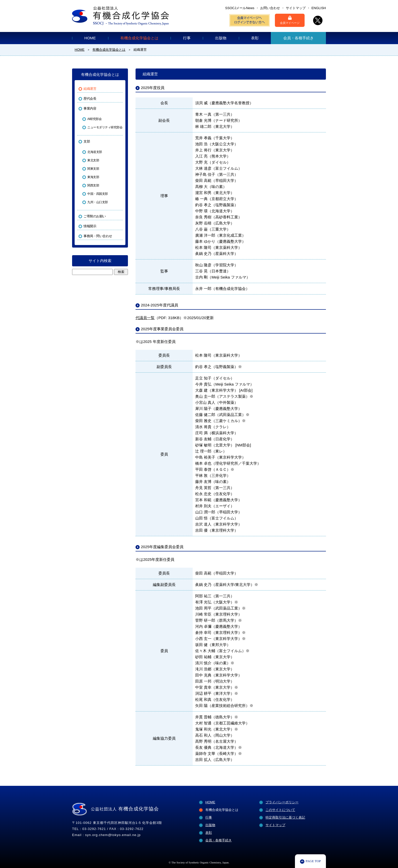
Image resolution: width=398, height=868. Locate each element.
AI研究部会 (94, 119)
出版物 (221, 38)
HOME (90, 38)
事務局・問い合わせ (98, 236)
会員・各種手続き (298, 38)
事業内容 (90, 108)
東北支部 (93, 160)
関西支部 (93, 185)
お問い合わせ (270, 8)
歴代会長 (90, 99)
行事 (187, 38)
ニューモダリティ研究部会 (103, 127)
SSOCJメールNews (240, 8)
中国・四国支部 (98, 194)
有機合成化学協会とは (139, 38)
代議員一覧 (145, 318)
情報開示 (90, 226)
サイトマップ (296, 8)
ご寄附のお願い (95, 216)
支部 (87, 141)
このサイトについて (280, 810)
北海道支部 (95, 152)
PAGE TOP (313, 861)
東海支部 (93, 177)
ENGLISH (319, 8)
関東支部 (93, 169)
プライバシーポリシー (282, 802)
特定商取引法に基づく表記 (285, 817)
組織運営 (90, 89)
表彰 (255, 38)
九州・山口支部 (98, 202)
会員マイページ (290, 20)
